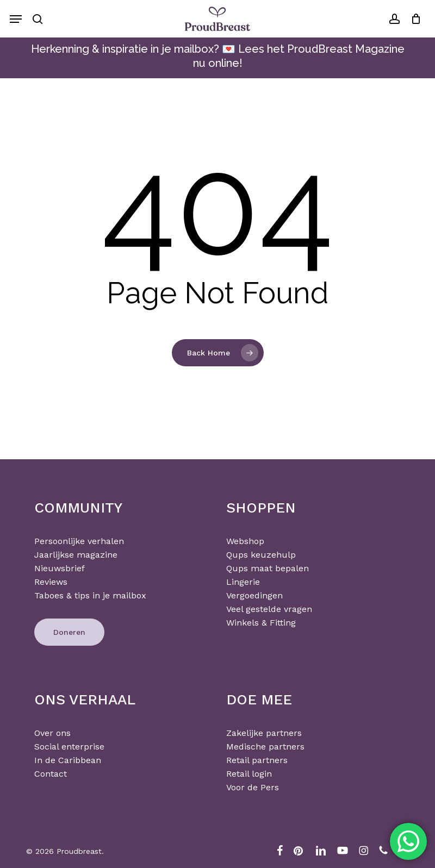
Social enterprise (69, 747)
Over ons (52, 733)
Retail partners (257, 760)
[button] (16, 19)
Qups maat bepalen (268, 568)
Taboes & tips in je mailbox (90, 595)
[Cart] (413, 19)
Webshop (245, 541)
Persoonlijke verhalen (79, 541)
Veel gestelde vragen (269, 609)
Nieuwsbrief (60, 568)
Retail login (249, 774)
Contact (51, 774)
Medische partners (265, 747)
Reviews (51, 582)
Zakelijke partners (264, 733)
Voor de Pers (253, 787)
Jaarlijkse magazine (76, 555)
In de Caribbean (68, 760)
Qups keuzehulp (261, 555)
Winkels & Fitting (261, 623)
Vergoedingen (254, 595)
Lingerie (243, 582)
